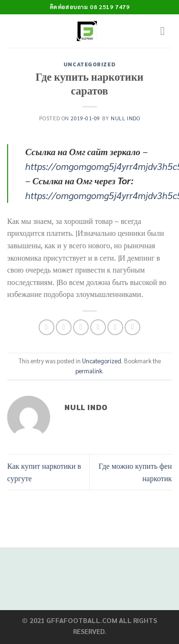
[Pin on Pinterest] (115, 327)
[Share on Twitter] (81, 327)
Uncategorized (89, 64)
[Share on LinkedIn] (132, 327)
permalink (89, 371)
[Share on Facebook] (64, 327)
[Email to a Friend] (98, 327)
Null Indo (125, 118)
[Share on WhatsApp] (47, 327)
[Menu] (166, 31)
